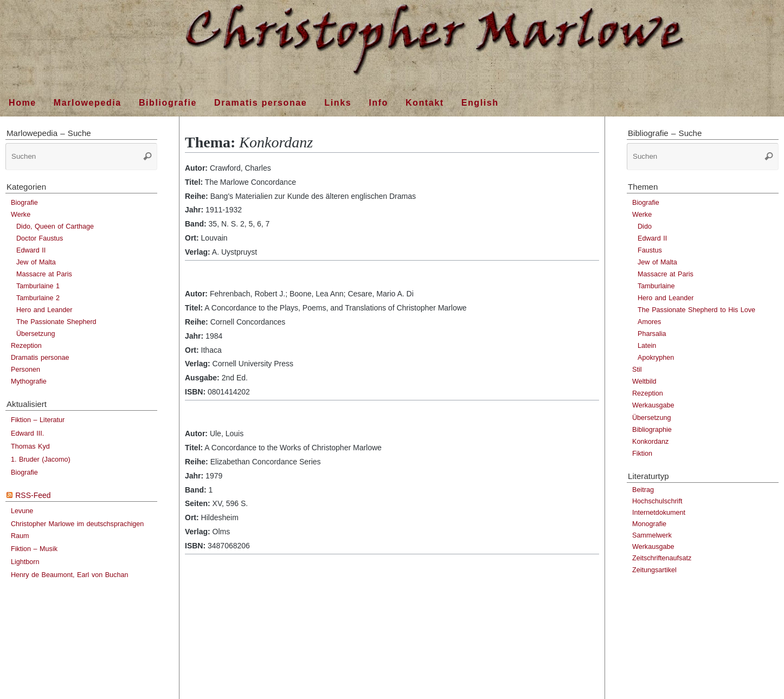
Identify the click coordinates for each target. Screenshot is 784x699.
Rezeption (26, 346)
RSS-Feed (33, 495)
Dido (645, 226)
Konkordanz (650, 442)
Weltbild (644, 381)
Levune (22, 511)
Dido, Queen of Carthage (55, 226)
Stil (637, 370)
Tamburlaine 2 (38, 298)
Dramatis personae (40, 358)
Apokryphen (656, 358)
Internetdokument (659, 513)
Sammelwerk (652, 535)
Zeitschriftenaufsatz (662, 558)
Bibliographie (652, 430)
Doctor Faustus (40, 238)
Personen (25, 370)
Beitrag (643, 490)
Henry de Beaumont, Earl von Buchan (69, 575)
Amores (649, 322)
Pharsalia (652, 334)
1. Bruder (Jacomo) (41, 459)
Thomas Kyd (30, 446)
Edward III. (27, 433)
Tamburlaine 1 (38, 286)
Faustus (650, 250)
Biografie (24, 203)
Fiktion (642, 454)
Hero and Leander (44, 310)
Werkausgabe (653, 405)
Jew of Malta (36, 262)
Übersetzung (36, 334)
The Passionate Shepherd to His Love (696, 310)
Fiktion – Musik (34, 549)
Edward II (31, 250)
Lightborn (25, 562)
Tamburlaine (656, 286)
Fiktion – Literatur (38, 420)
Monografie (649, 524)
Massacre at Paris (44, 274)
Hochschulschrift (657, 501)
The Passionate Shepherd (56, 322)
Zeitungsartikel (654, 570)
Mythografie (29, 381)
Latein (647, 346)
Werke (21, 215)
